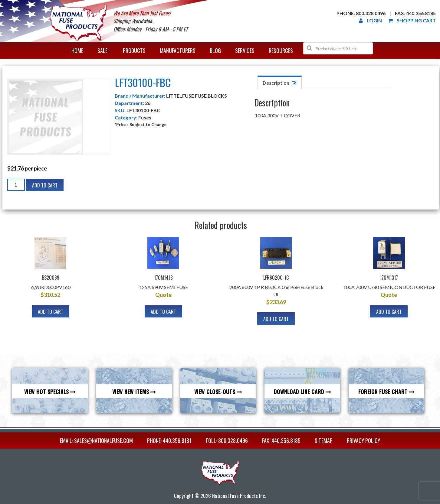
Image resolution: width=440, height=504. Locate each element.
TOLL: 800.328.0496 (227, 441)
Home (77, 50)
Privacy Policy (363, 441)
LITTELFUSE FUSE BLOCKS (197, 96)
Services (245, 50)
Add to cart (45, 185)
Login (370, 20)
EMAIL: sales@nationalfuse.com (96, 441)
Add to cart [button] (51, 312)
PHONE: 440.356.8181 (169, 441)
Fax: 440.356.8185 (415, 13)
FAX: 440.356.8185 (281, 441)
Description (276, 83)
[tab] (280, 82)
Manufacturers (178, 50)
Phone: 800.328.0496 (361, 13)
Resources (281, 50)
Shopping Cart (412, 20)
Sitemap (324, 441)
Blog (215, 50)
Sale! (103, 50)
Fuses (145, 117)
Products (134, 50)
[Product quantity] (16, 185)
